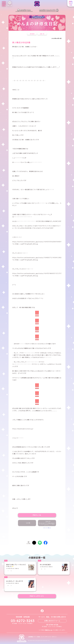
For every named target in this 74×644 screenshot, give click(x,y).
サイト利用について (39, 637)
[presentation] (37, 534)
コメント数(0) (47, 528)
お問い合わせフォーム (52, 621)
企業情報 (31, 637)
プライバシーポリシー (51, 637)
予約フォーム (49, 630)
